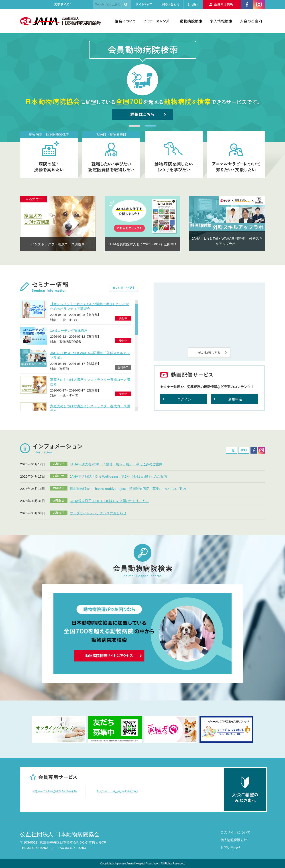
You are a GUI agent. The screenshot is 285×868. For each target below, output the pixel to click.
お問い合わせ (230, 847)
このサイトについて (235, 832)
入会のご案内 (251, 21)
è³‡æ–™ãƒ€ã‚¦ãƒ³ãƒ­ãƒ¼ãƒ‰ (55, 791)
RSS (244, 450)
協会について (125, 21)
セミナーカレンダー (158, 21)
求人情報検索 (221, 21)
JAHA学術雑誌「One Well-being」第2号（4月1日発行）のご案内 (118, 476)
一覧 (232, 450)
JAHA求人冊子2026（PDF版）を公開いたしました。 (109, 501)
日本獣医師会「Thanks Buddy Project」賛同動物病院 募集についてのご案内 (128, 489)
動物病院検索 (191, 21)
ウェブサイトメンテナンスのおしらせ (98, 513)
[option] (58, 224)
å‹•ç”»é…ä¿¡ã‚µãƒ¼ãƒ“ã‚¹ (117, 791)
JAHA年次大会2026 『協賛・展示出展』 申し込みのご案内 (116, 464)
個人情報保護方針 (234, 840)
